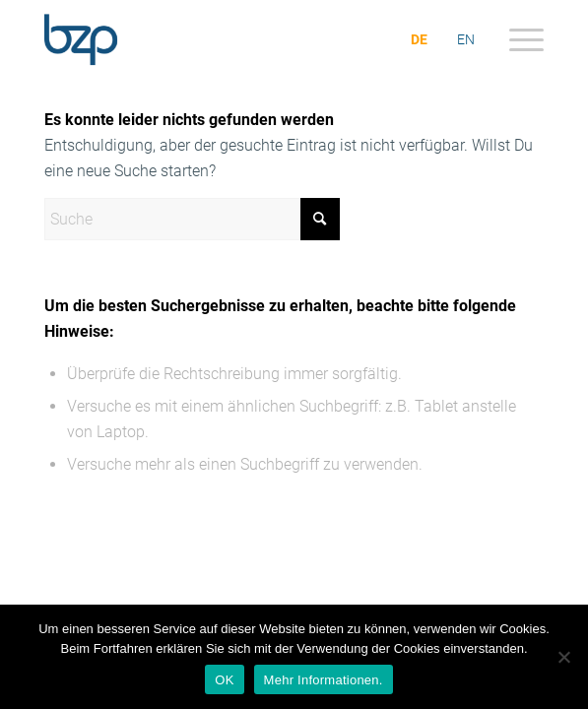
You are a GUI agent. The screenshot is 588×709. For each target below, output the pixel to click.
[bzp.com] (244, 39)
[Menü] (517, 39)
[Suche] (192, 219)
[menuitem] (517, 39)
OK (224, 680)
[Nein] (563, 657)
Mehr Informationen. (324, 680)
